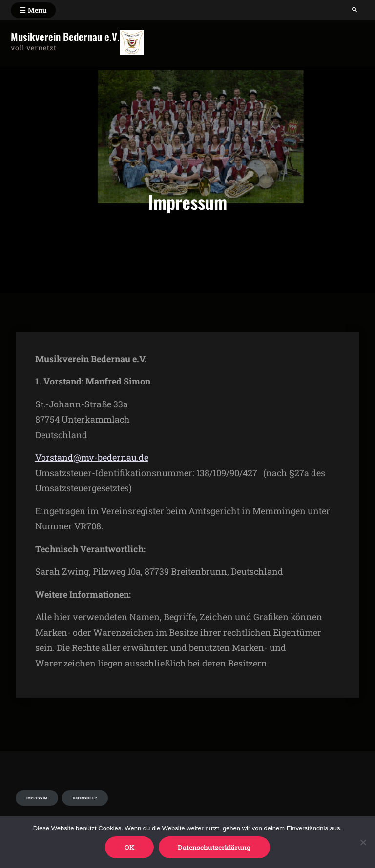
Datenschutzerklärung (215, 847)
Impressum (37, 798)
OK (129, 847)
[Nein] (363, 842)
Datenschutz (85, 798)
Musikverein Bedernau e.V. (65, 36)
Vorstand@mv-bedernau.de (92, 457)
